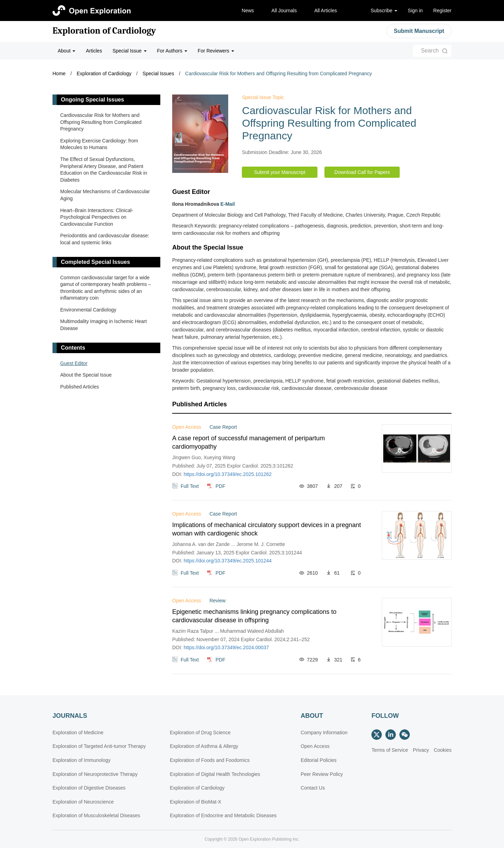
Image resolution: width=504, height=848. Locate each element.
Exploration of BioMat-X (195, 802)
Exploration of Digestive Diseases (89, 788)
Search (430, 51)
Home (59, 73)
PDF (220, 486)
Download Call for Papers (362, 172)
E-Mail (228, 204)
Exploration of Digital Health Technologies (215, 774)
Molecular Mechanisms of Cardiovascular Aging (105, 195)
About (66, 51)
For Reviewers (216, 51)
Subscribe (384, 10)
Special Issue (129, 51)
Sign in (415, 10)
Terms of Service (390, 750)
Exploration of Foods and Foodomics (210, 760)
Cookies (443, 750)
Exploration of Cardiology (104, 31)
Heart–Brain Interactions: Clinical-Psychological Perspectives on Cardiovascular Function (97, 217)
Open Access (315, 746)
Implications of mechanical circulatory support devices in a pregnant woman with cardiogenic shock (267, 529)
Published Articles (80, 387)
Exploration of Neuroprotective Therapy (95, 774)
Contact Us (313, 788)
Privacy (421, 750)
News (248, 10)
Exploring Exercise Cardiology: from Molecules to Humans (99, 144)
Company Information (324, 733)
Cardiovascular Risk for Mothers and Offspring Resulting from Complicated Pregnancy (279, 73)
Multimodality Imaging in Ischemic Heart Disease (103, 325)
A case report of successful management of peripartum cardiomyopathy (248, 442)
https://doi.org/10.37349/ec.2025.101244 (228, 561)
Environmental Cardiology (88, 310)
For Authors (172, 51)
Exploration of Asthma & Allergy (204, 746)
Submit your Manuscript (280, 172)
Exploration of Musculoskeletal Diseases (96, 815)
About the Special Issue (86, 375)
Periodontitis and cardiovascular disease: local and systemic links (105, 239)
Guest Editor (74, 363)
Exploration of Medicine (78, 733)
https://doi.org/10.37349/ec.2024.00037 (226, 647)
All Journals (284, 10)
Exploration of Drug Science (200, 733)
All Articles (326, 10)
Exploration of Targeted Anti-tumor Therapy (99, 746)
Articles (94, 51)
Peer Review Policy (322, 774)
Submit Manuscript (419, 31)
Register (442, 10)
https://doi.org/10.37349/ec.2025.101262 (228, 474)
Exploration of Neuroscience (83, 802)
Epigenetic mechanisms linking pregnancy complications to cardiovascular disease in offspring (254, 616)
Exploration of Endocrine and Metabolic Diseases (223, 815)
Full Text (190, 486)
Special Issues (158, 73)
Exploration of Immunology (82, 760)
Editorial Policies (319, 760)
